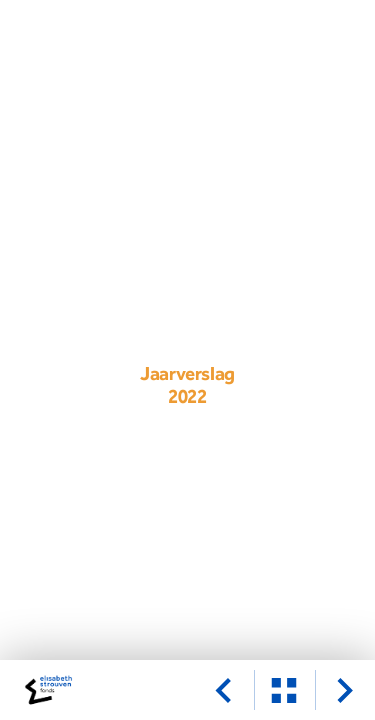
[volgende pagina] (345, 690)
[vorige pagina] (223, 690)
